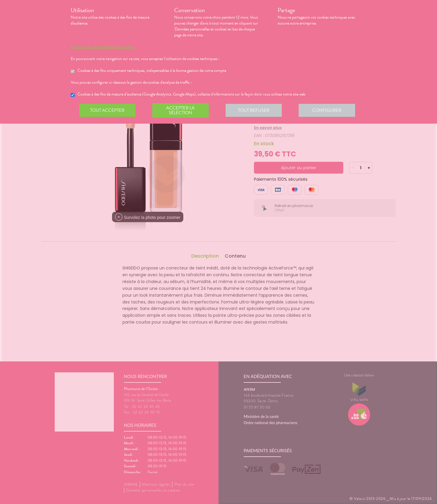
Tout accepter (108, 111)
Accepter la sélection (182, 111)
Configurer (329, 111)
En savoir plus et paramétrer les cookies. (103, 47)
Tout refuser (256, 111)
